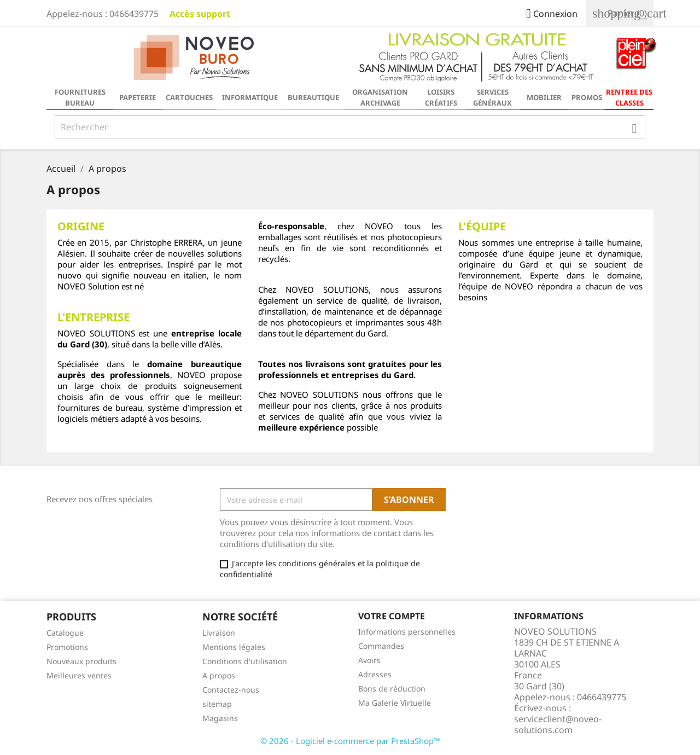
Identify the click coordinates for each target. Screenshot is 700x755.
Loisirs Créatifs (441, 97)
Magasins (220, 718)
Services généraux (492, 97)
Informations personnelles (407, 632)
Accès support (200, 14)
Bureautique (313, 97)
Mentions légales (234, 647)
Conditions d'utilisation (245, 661)
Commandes (381, 646)
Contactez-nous (231, 690)
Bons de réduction (392, 689)
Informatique (250, 97)
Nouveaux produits (81, 661)
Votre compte (392, 616)
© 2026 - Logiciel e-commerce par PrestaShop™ (350, 741)
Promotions (67, 647)
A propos (219, 675)
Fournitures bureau (80, 97)
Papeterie (138, 97)
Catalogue (65, 633)
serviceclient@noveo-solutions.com (558, 724)
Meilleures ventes (79, 675)
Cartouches (189, 97)
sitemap (217, 704)
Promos (587, 97)
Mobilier (544, 97)
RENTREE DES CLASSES (629, 97)
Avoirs (369, 660)
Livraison (219, 633)
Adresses (375, 674)
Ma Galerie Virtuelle (395, 703)
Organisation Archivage (380, 97)
